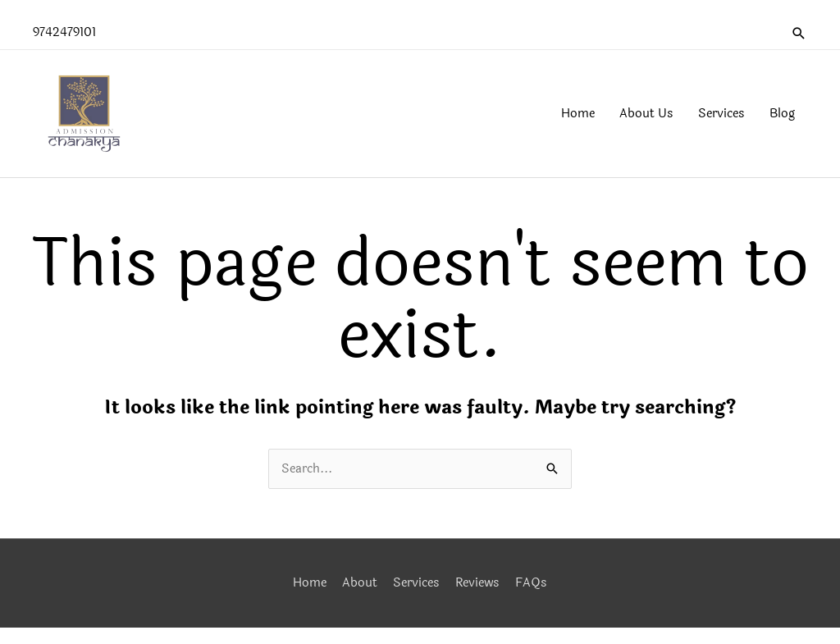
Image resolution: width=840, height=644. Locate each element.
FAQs (531, 583)
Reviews (477, 583)
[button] (799, 33)
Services (416, 583)
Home (310, 583)
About (360, 583)
